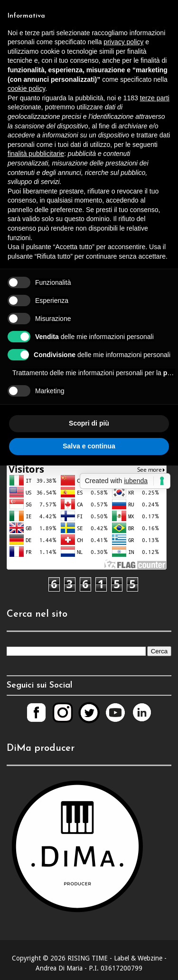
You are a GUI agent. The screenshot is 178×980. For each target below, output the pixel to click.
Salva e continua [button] (89, 446)
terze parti (155, 98)
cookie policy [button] (26, 88)
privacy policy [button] (123, 42)
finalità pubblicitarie (36, 154)
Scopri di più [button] (89, 423)
